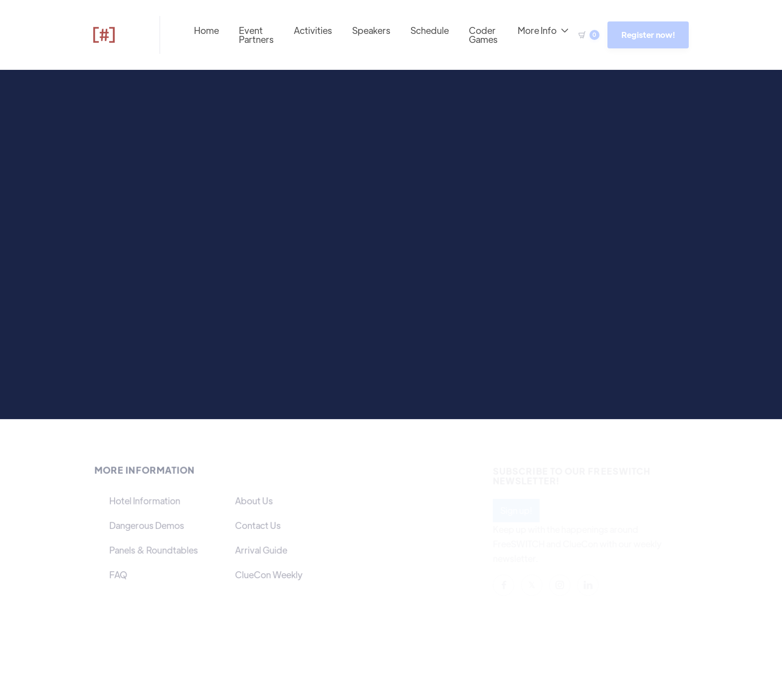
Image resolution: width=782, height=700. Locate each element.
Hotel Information (145, 501)
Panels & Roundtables (154, 550)
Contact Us (258, 525)
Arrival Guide (261, 550)
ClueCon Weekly (268, 574)
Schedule (430, 30)
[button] (586, 35)
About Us (254, 501)
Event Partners (256, 35)
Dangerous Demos (147, 525)
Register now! (648, 35)
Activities (313, 30)
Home (206, 30)
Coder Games (483, 35)
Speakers (371, 30)
